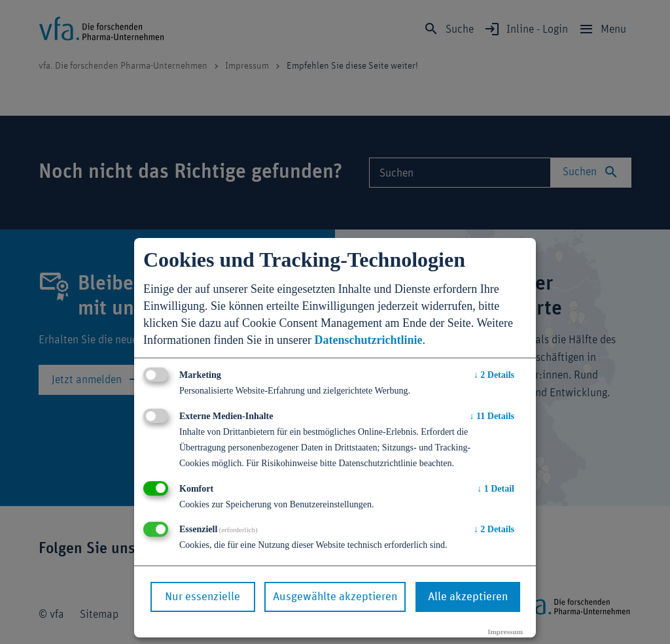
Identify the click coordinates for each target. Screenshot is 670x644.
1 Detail (496, 489)
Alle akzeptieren (468, 597)
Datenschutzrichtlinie (368, 340)
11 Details (492, 416)
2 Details (494, 375)
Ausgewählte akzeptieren (335, 597)
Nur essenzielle (203, 597)
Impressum (505, 632)
